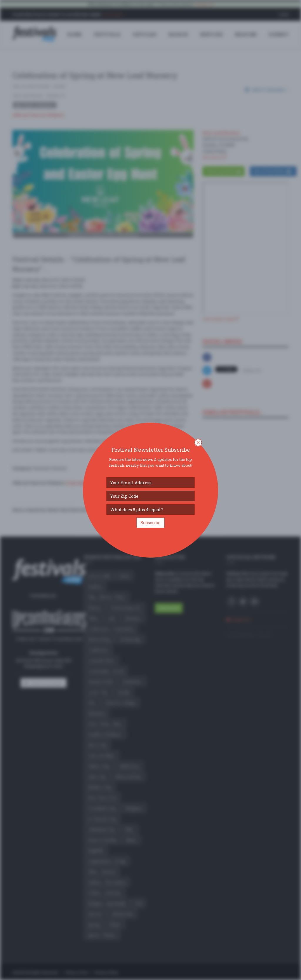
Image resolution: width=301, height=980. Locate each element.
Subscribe (150, 523)
